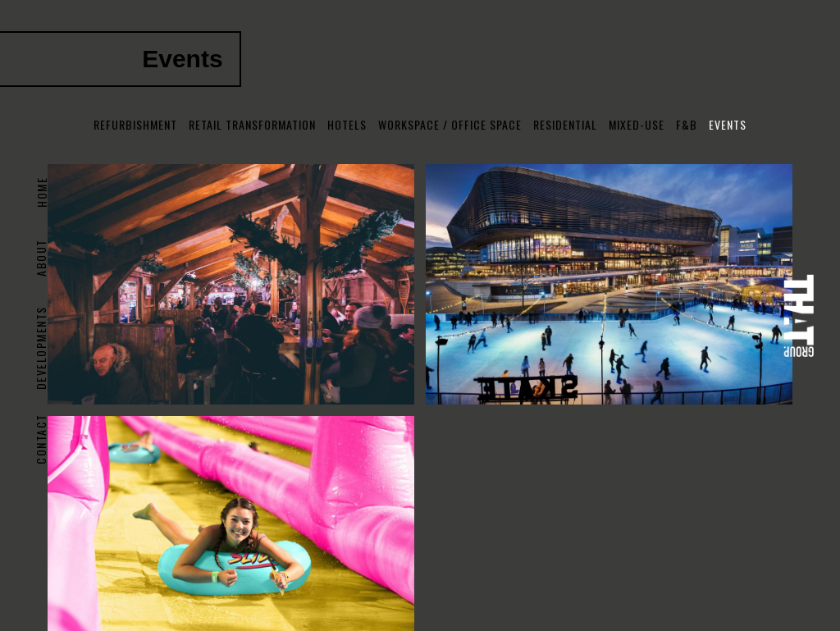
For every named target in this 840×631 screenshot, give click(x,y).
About (41, 258)
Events (728, 124)
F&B (687, 124)
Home (41, 192)
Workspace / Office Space (450, 124)
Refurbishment (135, 124)
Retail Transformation (252, 124)
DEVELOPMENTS (41, 348)
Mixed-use (637, 124)
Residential (565, 124)
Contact (41, 439)
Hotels (347, 124)
